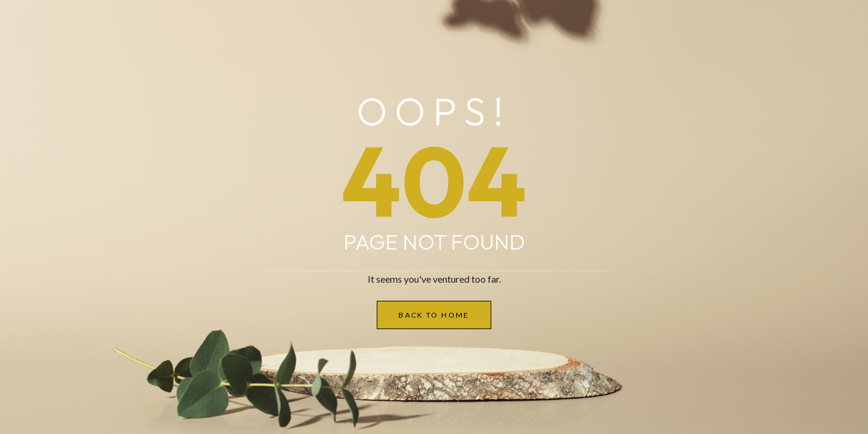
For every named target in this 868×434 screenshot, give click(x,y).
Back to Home (434, 315)
